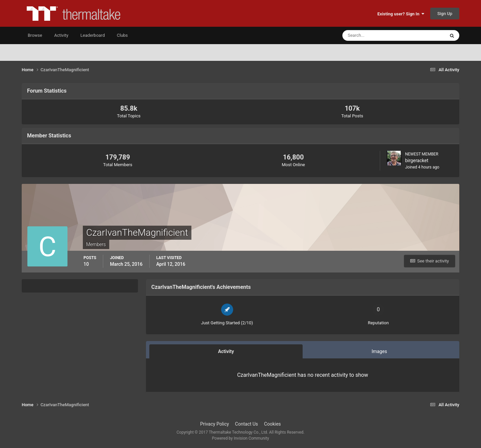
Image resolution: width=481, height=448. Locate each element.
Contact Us (247, 424)
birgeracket (417, 160)
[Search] (373, 35)
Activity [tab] (226, 351)
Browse (35, 35)
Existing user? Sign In (401, 14)
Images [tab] (379, 351)
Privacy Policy (214, 424)
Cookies (273, 424)
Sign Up (445, 14)
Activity (61, 35)
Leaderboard (93, 35)
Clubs (122, 35)
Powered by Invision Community (241, 438)
